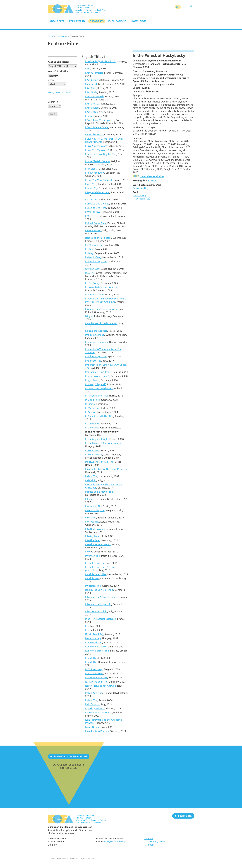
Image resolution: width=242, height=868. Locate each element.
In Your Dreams (94, 455)
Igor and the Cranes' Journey (101, 309)
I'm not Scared (93, 230)
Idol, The (90, 273)
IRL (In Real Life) (94, 634)
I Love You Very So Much (99, 180)
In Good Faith (93, 400)
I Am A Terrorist (94, 73)
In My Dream (92, 408)
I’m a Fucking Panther (97, 731)
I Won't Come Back (96, 223)
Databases (97, 21)
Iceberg (89, 253)
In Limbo (90, 404)
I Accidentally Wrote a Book (100, 61)
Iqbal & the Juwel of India (99, 590)
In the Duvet (92, 428)
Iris (87, 626)
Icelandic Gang (93, 257)
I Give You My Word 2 (97, 146)
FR (185, 7)
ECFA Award (77, 21)
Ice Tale (89, 249)
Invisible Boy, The (95, 563)
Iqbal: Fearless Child (96, 611)
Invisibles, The (93, 586)
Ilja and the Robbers (96, 331)
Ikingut (89, 316)
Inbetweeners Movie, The (99, 462)
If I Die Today (92, 283)
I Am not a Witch (94, 96)
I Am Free (91, 88)
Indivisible (91, 480)
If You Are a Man (94, 294)
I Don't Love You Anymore (100, 120)
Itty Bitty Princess (95, 708)
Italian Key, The (94, 693)
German (153, 180)
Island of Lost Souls (96, 647)
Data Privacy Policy (155, 841)
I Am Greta (91, 92)
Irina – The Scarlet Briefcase (101, 619)
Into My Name (93, 536)
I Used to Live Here (96, 208)
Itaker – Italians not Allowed (101, 686)
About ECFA (57, 21)
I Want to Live (93, 212)
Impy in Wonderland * (97, 376)
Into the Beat (92, 540)
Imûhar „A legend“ (96, 384)
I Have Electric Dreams (98, 161)
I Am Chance (92, 80)
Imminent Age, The (96, 356)
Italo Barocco (92, 704)
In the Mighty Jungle (97, 439)
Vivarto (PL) (139, 195)
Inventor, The (93, 556)
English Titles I (93, 57)
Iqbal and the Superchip (98, 604)
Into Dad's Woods (95, 529)
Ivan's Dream (92, 727)
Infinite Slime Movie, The (99, 492)
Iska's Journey (93, 638)
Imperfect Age (93, 361)
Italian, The (91, 700)
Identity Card (92, 269)
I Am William (92, 108)
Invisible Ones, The (96, 574)
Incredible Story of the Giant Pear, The (106, 469)
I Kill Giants (91, 169)
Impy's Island (92, 380)
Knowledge (139, 21)
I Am (88, 68)
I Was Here (91, 216)
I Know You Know (95, 173)
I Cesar (89, 116)
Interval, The (92, 522)
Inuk (88, 552)
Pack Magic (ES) (141, 199)
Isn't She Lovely (94, 669)
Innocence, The (94, 506)
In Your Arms (92, 450)
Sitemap (149, 845)
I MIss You (91, 184)
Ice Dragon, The (94, 245)
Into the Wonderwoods (98, 544)
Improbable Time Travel (98, 372)
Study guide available (60, 92)
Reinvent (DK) (140, 188)
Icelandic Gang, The (96, 261)
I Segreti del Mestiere (97, 192)
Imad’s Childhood (95, 335)
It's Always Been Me (96, 682)
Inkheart (90, 499)
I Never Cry (91, 188)
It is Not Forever (94, 673)
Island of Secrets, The (97, 651)
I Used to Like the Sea (97, 204)
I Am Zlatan (92, 112)
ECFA (50, 36)
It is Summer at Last (96, 677)
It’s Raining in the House (99, 712)
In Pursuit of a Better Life (99, 416)
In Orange (91, 412)
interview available (148, 176)
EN (178, 7)
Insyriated (91, 518)
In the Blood (92, 423)
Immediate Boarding (97, 342)
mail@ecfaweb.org (115, 841)
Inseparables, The (95, 510)
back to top (185, 816)
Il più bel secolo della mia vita (101, 323)
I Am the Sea (92, 104)
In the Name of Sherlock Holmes (103, 443)
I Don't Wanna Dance (97, 127)
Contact (149, 838)
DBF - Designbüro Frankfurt (86, 858)
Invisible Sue (92, 578)
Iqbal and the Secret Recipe (100, 597)
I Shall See (91, 199)
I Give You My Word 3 (97, 150)
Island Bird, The (94, 642)
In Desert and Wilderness (99, 388)
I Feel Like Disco (94, 134)
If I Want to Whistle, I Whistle (101, 287)
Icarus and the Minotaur (98, 238)
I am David (91, 84)
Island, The (91, 658)
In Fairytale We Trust (97, 396)
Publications (117, 21)
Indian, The (91, 476)
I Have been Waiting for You (101, 154)
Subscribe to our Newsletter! (70, 756)
